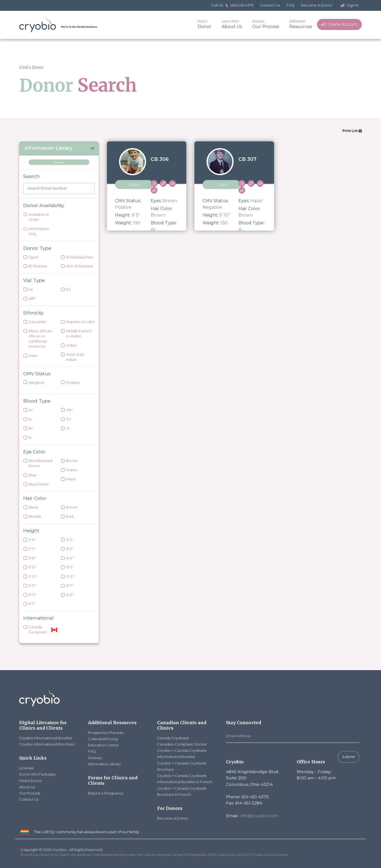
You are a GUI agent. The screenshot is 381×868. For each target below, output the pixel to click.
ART (32, 299)
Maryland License (169, 855)
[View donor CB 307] (234, 186)
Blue (33, 475)
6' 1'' (32, 604)
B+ (31, 428)
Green (72, 470)
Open (34, 257)
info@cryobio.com (259, 816)
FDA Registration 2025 (199, 855)
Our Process (266, 24)
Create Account (338, 24)
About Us (232, 24)
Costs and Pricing (103, 739)
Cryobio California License (270, 855)
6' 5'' (70, 567)
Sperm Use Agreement (77, 855)
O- (68, 428)
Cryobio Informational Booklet (46, 738)
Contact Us (270, 5)
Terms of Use (29, 855)
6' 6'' (70, 576)
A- (31, 419)
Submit (348, 757)
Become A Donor (317, 5)
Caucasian (38, 322)
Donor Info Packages (37, 774)
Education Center (104, 745)
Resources (301, 24)
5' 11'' (32, 586)
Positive (73, 383)
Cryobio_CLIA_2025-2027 (234, 855)
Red (70, 516)
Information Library (104, 764)
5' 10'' (33, 576)
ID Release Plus (79, 257)
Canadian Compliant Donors (182, 744)
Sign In (349, 5)
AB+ (70, 410)
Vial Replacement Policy (111, 855)
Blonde (35, 516)
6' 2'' (70, 540)
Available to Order (39, 217)
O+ (69, 419)
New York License (143, 855)
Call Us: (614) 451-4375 (232, 5)
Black (33, 507)
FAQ (290, 5)
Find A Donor (31, 781)
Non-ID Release (80, 266)
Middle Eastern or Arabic (79, 334)
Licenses (26, 768)
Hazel (71, 479)
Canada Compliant (38, 630)
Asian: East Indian (75, 357)
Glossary (95, 758)
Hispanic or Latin (80, 322)
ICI (68, 289)
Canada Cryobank (173, 738)
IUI (31, 289)
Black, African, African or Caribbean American (41, 339)
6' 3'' (70, 549)
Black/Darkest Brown (41, 463)
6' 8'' (70, 595)
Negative (37, 383)
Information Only (39, 231)
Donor (205, 24)
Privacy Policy (49, 855)
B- (31, 438)
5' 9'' (32, 567)
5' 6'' (32, 540)
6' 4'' (70, 558)
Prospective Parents (106, 733)
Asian (33, 356)
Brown (72, 461)
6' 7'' (70, 586)
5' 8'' (33, 558)
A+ (31, 410)
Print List (352, 131)
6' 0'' (33, 595)
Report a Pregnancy (106, 793)
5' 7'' (32, 549)
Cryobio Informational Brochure (47, 744)
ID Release (38, 266)
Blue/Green (39, 484)
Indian (71, 345)
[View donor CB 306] (147, 186)
